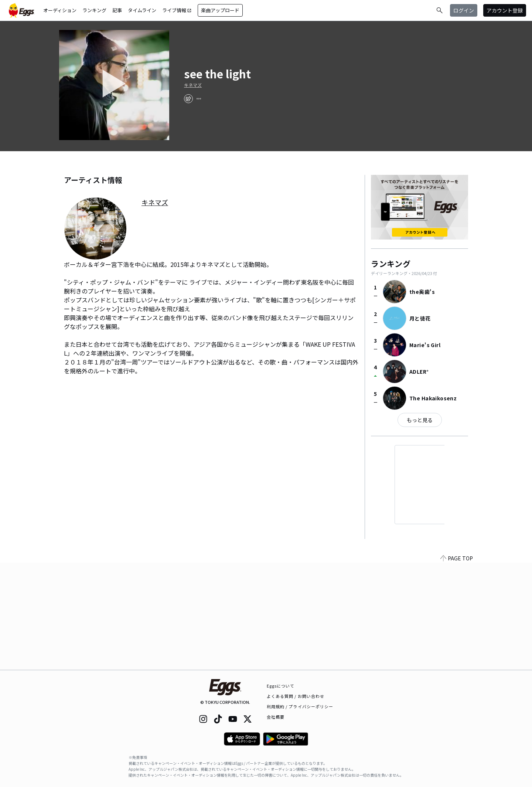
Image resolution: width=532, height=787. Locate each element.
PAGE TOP (457, 665)
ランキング (94, 10)
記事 (117, 10)
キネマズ (193, 85)
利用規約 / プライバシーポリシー (300, 706)
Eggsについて (281, 686)
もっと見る (420, 420)
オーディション (60, 10)
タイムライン (142, 10)
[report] (199, 99)
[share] (188, 99)
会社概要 (276, 717)
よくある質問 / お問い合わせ (296, 696)
